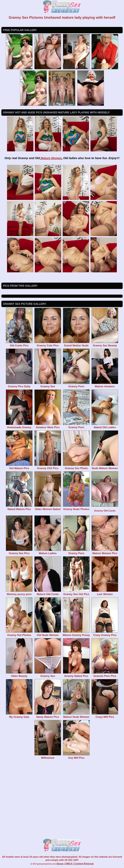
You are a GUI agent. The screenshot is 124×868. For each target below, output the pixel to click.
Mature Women (51, 158)
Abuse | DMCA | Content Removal (75, 864)
